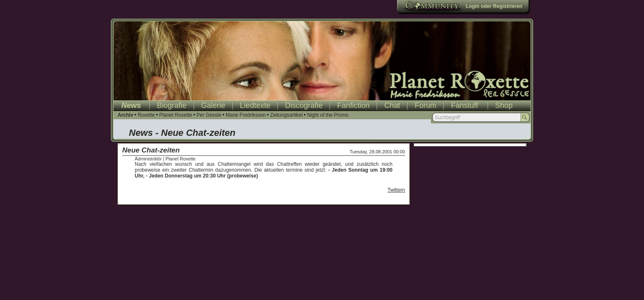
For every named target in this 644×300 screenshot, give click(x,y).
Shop (504, 105)
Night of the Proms (328, 115)
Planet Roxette (176, 115)
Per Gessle (209, 115)
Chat (392, 105)
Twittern (396, 190)
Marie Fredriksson (246, 115)
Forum (425, 105)
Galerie (213, 105)
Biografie (172, 105)
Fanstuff (464, 105)
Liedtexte (255, 105)
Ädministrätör (148, 159)
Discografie (304, 105)
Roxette (146, 115)
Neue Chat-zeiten (151, 150)
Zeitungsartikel (287, 115)
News (131, 105)
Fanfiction (353, 105)
